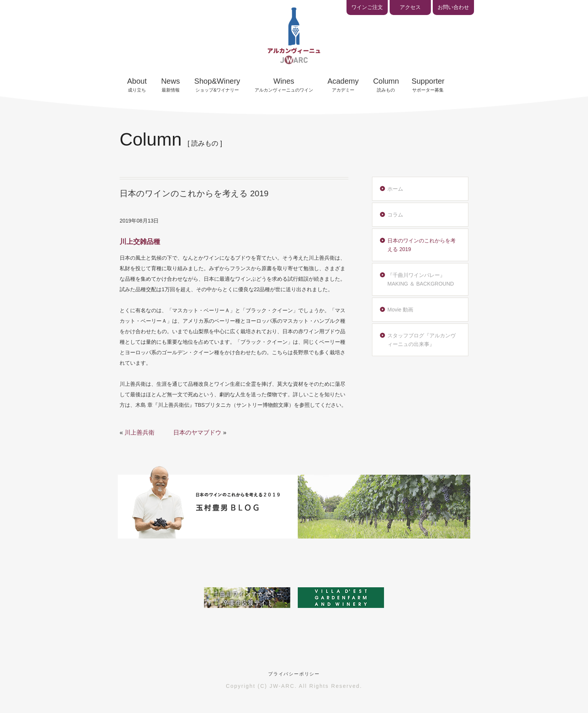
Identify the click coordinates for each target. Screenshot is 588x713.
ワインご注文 (367, 7)
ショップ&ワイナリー (217, 85)
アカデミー (343, 85)
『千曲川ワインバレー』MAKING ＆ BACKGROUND (421, 279)
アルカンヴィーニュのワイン (284, 85)
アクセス (410, 7)
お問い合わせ (453, 7)
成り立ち (137, 85)
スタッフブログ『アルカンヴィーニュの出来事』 (421, 340)
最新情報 (171, 85)
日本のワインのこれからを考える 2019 (421, 245)
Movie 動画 (400, 310)
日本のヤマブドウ (197, 432)
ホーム (395, 189)
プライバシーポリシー (294, 674)
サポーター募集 (428, 85)
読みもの (386, 85)
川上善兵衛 (139, 432)
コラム (395, 215)
